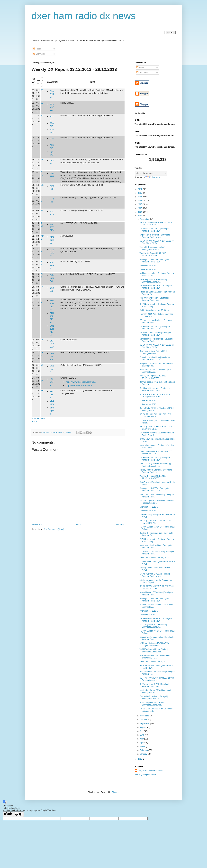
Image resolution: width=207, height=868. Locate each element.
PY (42, 287)
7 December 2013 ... (148, 615)
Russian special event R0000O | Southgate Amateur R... (153, 704)
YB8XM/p (52, 411)
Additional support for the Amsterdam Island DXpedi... (156, 581)
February (144, 750)
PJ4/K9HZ (52, 265)
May (142, 739)
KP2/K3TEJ (52, 240)
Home (79, 525)
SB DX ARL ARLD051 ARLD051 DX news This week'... (155, 415)
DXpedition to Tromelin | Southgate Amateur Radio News (155, 236)
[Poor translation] (18, 814)
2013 (140, 216)
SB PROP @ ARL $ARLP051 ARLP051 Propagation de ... (157, 502)
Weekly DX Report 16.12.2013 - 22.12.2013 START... (153, 477)
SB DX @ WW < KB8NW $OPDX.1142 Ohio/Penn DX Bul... (156, 346)
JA (42, 210)
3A (42, 90)
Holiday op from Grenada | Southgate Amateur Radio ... (156, 471)
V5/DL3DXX (52, 344)
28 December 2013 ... (149, 266)
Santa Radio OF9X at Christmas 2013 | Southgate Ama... (156, 409)
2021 (140, 189)
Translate (153, 177)
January (144, 754)
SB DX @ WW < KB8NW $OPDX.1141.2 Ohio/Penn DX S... (157, 428)
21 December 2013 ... (149, 400)
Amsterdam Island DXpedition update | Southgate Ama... (156, 371)
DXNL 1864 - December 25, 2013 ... (155, 310)
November (145, 716)
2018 (140, 197)
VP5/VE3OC (52, 357)
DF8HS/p (52, 189)
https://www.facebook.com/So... (81, 382)
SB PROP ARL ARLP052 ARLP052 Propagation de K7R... (155, 396)
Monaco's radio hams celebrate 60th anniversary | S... (155, 657)
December (145, 219)
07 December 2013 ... (149, 611)
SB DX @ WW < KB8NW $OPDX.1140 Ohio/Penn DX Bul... (156, 587)
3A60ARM (52, 94)
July (142, 731)
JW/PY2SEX (52, 227)
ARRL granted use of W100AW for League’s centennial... (154, 644)
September (145, 723)
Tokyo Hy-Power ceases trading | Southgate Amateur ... (154, 248)
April (142, 743)
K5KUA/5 (52, 369)
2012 (140, 759)
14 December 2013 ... (149, 507)
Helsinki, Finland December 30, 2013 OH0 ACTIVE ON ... (156, 224)
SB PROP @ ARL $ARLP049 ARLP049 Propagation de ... (157, 679)
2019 (140, 193)
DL (42, 185)
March (143, 746)
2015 (140, 208)
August (143, 727)
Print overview (38, 418)
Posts (37, 49)
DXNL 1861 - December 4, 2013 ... (154, 662)
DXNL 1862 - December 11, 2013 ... (155, 558)
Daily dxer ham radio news (150, 771)
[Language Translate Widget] (151, 173)
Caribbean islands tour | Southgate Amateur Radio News (155, 389)
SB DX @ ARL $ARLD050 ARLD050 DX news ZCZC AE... (157, 522)
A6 (42, 159)
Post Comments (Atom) (54, 529)
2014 (140, 212)
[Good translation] (8, 814)
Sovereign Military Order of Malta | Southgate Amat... (154, 352)
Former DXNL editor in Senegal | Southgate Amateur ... (154, 698)
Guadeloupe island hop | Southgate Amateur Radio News (155, 358)
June (142, 735)
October (144, 720)
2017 (140, 201)
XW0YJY (52, 382)
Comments (39, 54)
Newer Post (37, 525)
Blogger (115, 792)
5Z (42, 103)
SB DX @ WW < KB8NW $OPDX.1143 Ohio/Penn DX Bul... (156, 242)
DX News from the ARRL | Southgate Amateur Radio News (155, 287)
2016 (140, 204)
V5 (42, 340)
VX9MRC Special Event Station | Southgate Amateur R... (154, 650)
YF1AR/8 (52, 395)
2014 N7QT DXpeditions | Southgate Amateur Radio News (155, 334)
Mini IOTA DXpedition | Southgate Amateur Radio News (154, 299)
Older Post (119, 525)
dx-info (35, 421)
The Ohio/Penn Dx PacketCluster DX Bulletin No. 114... (156, 453)
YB (42, 391)
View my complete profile (146, 775)
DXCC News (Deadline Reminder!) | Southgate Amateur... (155, 465)
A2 (42, 138)
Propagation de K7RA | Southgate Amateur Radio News (154, 261)
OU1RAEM (52, 253)
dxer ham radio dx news (84, 16)
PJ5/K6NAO (52, 278)
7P (42, 116)
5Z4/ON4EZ (52, 107)
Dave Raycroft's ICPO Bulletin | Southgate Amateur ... (153, 281)
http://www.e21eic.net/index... (80, 385)
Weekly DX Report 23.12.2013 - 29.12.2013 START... (153, 254)
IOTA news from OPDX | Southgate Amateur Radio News (155, 230)
